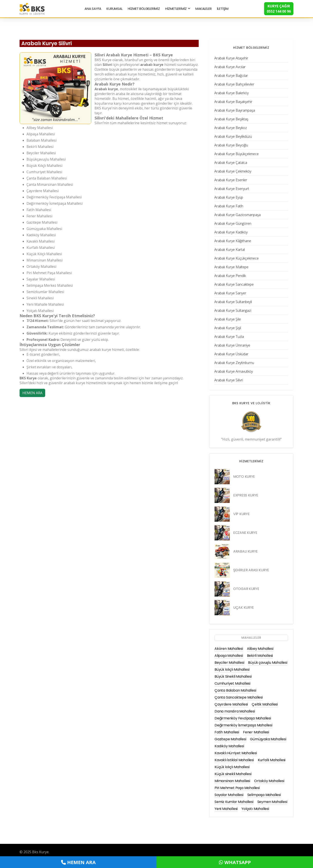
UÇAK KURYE (244, 607)
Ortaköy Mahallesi (269, 781)
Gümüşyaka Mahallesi (268, 739)
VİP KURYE (241, 514)
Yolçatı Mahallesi (255, 809)
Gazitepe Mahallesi (230, 739)
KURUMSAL (114, 9)
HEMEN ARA (32, 393)
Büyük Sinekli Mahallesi (233, 676)
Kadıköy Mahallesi (229, 746)
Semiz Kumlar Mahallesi (234, 802)
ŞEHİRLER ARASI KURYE (251, 570)
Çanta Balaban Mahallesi (235, 690)
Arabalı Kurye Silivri (47, 43)
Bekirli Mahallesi (260, 656)
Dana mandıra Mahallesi (235, 711)
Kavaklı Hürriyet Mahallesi (236, 753)
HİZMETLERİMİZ (176, 9)
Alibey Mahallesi (260, 649)
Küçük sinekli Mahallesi (233, 774)
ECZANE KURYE (245, 533)
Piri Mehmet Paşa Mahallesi (237, 788)
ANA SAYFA (93, 9)
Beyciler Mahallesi (229, 663)
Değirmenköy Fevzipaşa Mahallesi (243, 718)
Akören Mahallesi (229, 649)
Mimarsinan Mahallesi (232, 781)
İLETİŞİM (223, 9)
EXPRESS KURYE (246, 495)
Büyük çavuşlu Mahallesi (268, 663)
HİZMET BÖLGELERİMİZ (144, 9)
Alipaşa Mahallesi (229, 656)
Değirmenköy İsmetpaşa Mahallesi (243, 725)
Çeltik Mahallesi (265, 704)
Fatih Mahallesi (227, 732)
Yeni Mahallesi (226, 809)
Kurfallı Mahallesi (272, 760)
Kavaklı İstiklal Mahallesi (234, 760)
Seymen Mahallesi (272, 802)
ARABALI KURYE (246, 551)
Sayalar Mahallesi (229, 795)
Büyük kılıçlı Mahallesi (232, 669)
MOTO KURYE (244, 477)
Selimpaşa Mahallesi (264, 795)
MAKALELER (203, 9)
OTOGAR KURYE (246, 589)
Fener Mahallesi (256, 732)
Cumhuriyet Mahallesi (232, 683)
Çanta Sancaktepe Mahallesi (239, 697)
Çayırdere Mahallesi (231, 704)
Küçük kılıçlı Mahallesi (232, 767)
